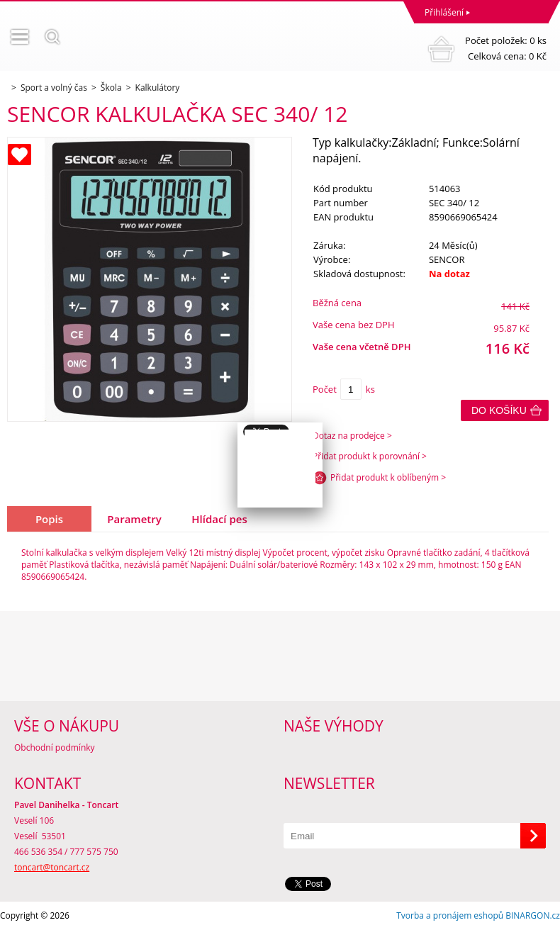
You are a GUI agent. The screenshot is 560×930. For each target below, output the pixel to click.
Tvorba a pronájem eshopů (450, 915)
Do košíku (499, 410)
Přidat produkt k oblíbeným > (388, 477)
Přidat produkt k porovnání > (370, 456)
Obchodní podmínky (55, 747)
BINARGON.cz (533, 915)
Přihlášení (444, 12)
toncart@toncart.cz (52, 867)
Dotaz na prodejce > (352, 436)
